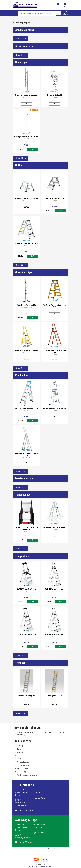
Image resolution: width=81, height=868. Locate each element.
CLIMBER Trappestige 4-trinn (26, 634)
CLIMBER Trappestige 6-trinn (55, 634)
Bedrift (60, 6)
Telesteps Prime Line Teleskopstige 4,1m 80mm (26, 528)
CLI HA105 (55, 636)
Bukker (19, 165)
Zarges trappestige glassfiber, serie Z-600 (55, 351)
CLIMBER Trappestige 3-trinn (26, 589)
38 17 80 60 (19, 835)
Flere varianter (26, 97)
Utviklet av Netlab (34, 866)
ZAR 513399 (26, 139)
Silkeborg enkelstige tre (55, 696)
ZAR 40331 (26, 410)
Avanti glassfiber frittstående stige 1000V (55, 306)
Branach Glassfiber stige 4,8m (26, 305)
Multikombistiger (24, 478)
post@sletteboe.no (22, 806)
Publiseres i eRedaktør (46, 866)
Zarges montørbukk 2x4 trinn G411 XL (26, 244)
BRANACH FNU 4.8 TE (26, 307)
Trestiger (20, 663)
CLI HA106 (55, 591)
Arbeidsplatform (24, 46)
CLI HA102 (26, 591)
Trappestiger (22, 556)
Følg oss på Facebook (25, 811)
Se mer (20, 149)
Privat (56, 6)
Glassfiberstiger (24, 272)
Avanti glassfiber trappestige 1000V (26, 350)
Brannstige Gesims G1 (55, 95)
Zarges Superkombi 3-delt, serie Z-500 (26, 454)
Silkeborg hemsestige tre (26, 696)
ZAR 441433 (26, 246)
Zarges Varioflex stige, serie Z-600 (55, 527)
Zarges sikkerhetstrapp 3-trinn (55, 198)
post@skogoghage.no (23, 838)
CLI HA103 (26, 636)
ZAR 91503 (26, 531)
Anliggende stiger (25, 30)
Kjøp (32, 149)
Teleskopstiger (23, 495)
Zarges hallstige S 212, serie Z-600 (55, 408)
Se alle (20, 39)
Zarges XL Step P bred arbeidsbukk (26, 198)
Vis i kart (21, 795)
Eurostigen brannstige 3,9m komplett (26, 137)
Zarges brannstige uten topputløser (26, 95)
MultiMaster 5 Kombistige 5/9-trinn (26, 408)
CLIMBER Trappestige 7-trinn (55, 589)
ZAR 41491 (55, 200)
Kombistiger (22, 375)
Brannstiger (22, 62)
